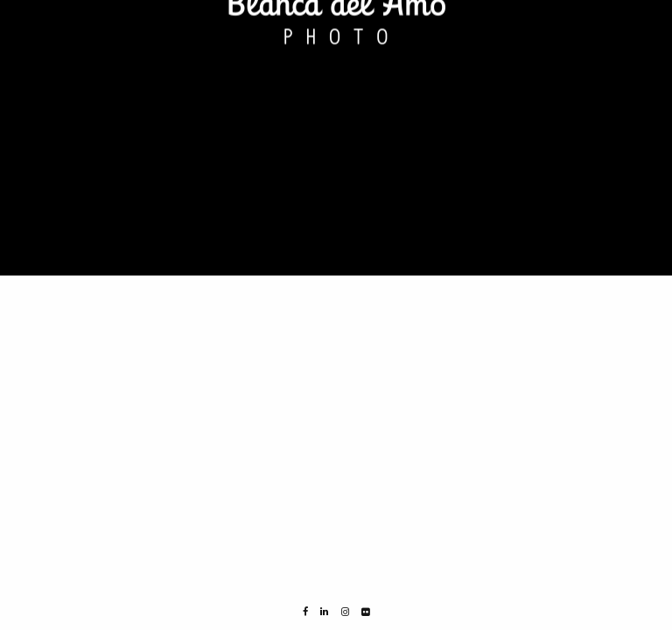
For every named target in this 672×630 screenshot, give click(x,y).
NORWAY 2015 (48, 50)
